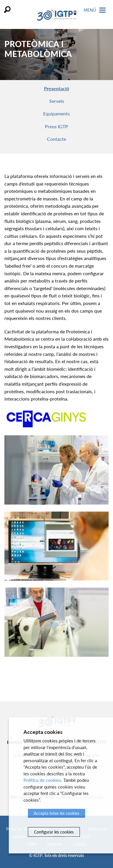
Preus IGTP (56, 126)
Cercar (7, 9)
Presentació (56, 88)
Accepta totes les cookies (56, 813)
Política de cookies (42, 780)
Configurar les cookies (54, 832)
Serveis (57, 101)
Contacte (56, 139)
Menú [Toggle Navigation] (95, 10)
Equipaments (56, 114)
